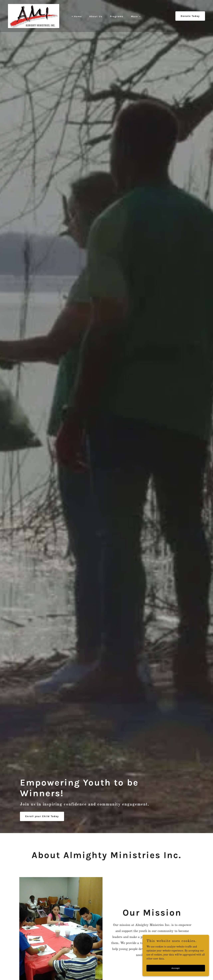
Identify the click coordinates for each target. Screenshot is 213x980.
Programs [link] (117, 16)
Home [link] (78, 16)
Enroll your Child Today (42, 816)
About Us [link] (96, 16)
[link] (34, 16)
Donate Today (190, 16)
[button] (135, 17)
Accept (176, 968)
